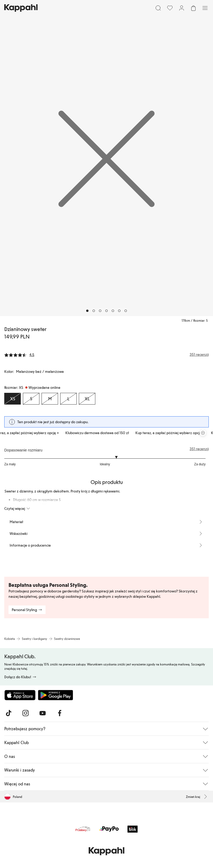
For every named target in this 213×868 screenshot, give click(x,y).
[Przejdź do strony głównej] (21, 8)
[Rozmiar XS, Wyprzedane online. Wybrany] (13, 399)
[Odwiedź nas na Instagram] (26, 713)
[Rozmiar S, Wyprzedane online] (31, 399)
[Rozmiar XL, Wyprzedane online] (87, 399)
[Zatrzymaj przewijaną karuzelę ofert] (203, 433)
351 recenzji (199, 449)
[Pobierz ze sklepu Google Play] (55, 695)
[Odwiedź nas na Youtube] (43, 713)
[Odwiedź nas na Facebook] (60, 713)
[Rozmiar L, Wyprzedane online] (68, 399)
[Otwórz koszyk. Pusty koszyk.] (193, 8)
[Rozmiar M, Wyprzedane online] (50, 399)
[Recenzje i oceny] (106, 354)
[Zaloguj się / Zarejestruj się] (182, 8)
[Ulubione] (170, 8)
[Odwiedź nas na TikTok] (9, 713)
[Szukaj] (158, 8)
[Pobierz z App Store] (20, 695)
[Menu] (205, 8)
